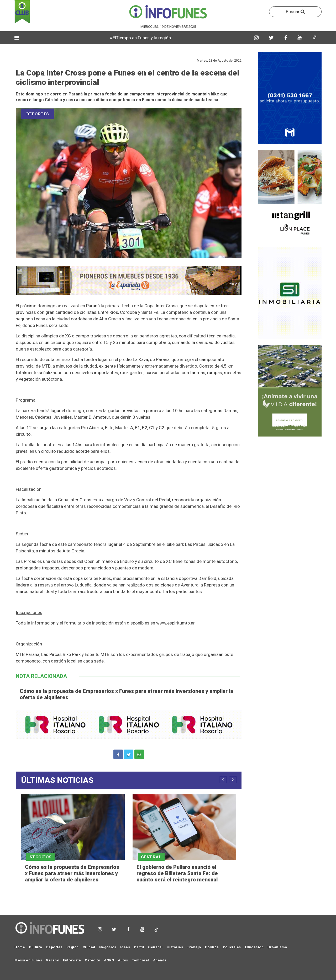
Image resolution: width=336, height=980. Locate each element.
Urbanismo (277, 947)
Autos (123, 960)
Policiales (232, 947)
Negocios (108, 947)
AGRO (109, 960)
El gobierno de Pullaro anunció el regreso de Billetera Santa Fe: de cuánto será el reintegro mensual (177, 873)
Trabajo (194, 947)
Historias (175, 947)
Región (73, 947)
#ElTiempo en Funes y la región (147, 38)
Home (20, 947)
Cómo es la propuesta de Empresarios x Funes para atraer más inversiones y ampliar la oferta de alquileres (72, 873)
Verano (52, 960)
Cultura (36, 947)
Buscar (295, 12)
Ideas (125, 947)
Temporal (141, 960)
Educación (254, 947)
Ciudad (89, 947)
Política (212, 947)
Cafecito (92, 960)
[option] (73, 839)
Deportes (54, 947)
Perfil (139, 947)
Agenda (160, 960)
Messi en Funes (28, 960)
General (155, 947)
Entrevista (72, 960)
